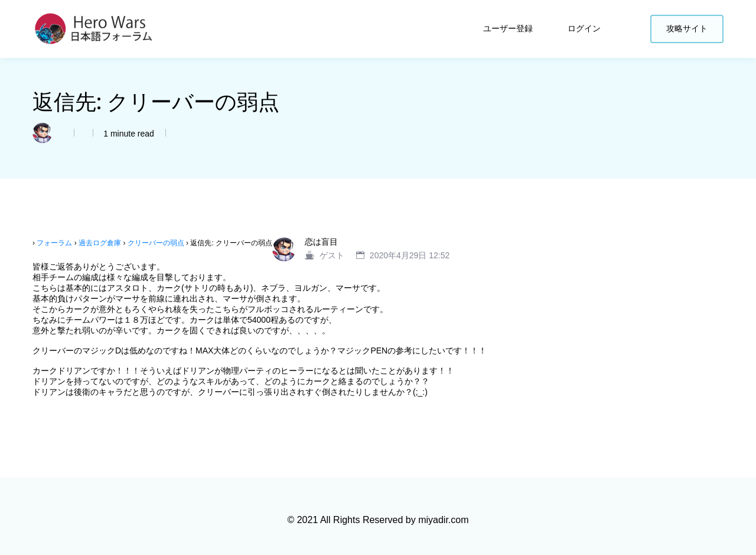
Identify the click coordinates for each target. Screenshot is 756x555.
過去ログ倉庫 (100, 243)
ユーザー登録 (509, 28)
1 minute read (128, 134)
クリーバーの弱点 (156, 243)
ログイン (585, 28)
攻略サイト (687, 28)
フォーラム (54, 243)
